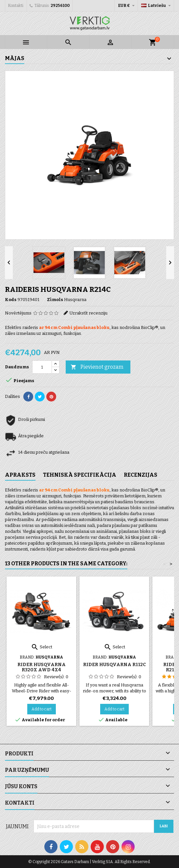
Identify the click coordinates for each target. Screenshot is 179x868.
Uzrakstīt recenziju (88, 313)
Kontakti (16, 6)
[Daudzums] (42, 367)
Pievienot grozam (97, 367)
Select (42, 647)
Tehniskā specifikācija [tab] (80, 475)
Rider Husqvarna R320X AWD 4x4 (42, 667)
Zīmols (55, 300)
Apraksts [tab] (20, 475)
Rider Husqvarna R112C (114, 665)
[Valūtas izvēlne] (127, 6)
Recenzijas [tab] (141, 475)
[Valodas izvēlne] (157, 6)
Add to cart (42, 709)
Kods (11, 300)
